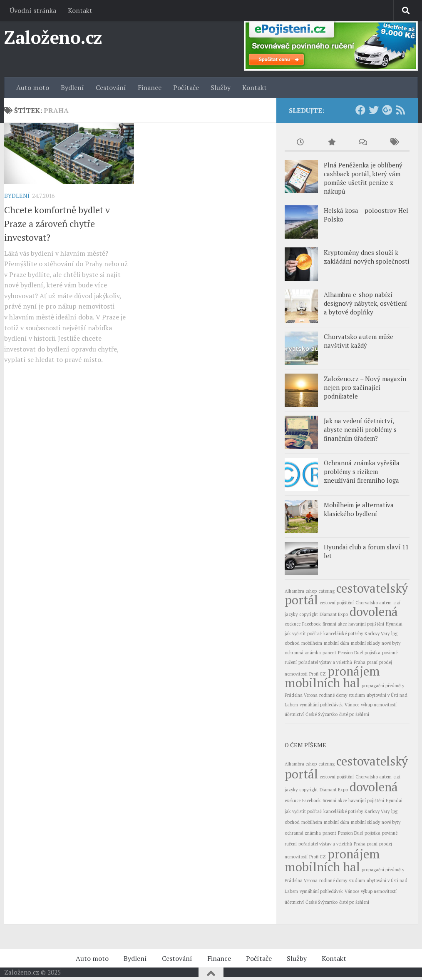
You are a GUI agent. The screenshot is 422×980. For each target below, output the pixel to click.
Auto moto (33, 87)
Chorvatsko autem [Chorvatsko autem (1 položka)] (374, 603)
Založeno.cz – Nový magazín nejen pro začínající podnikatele (365, 387)
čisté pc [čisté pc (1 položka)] (346, 714)
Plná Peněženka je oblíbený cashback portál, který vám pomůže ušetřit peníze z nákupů (363, 178)
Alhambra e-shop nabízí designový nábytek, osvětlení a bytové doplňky (365, 303)
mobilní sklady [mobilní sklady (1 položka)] (365, 643)
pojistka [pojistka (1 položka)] (372, 653)
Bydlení (72, 87)
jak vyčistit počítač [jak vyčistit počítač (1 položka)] (303, 633)
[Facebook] (360, 110)
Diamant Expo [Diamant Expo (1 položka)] (334, 614)
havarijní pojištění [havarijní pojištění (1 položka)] (366, 624)
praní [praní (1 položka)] (372, 662)
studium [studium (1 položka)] (357, 695)
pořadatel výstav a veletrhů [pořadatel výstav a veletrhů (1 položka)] (325, 662)
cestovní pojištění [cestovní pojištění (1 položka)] (337, 603)
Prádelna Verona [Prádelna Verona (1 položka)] (301, 695)
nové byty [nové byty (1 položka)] (391, 643)
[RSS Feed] (400, 110)
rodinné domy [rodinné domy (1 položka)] (333, 695)
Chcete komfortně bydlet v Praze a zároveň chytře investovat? (57, 223)
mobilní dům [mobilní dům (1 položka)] (336, 643)
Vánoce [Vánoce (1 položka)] (352, 705)
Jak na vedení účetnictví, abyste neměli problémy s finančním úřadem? (360, 429)
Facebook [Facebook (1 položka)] (312, 624)
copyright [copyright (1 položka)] (309, 614)
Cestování (111, 87)
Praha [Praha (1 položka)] (360, 662)
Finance (150, 87)
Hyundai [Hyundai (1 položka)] (394, 624)
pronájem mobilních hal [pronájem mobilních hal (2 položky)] (332, 677)
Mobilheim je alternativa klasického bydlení (359, 509)
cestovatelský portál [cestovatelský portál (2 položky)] (346, 594)
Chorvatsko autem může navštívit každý (359, 341)
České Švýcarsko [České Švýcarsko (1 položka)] (321, 714)
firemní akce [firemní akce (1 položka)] (335, 624)
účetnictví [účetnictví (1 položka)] (294, 714)
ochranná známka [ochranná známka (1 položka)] (303, 653)
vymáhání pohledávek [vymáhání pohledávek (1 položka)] (321, 705)
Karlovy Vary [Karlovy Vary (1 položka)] (377, 633)
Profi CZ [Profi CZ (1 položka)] (318, 674)
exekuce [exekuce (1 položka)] (293, 624)
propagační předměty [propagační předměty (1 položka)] (383, 686)
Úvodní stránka (33, 10)
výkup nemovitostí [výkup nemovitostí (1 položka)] (379, 705)
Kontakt (80, 10)
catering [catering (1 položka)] (326, 591)
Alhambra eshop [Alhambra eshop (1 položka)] (301, 591)
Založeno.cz (53, 37)
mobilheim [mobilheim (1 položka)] (312, 643)
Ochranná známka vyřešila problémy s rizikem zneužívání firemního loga (362, 471)
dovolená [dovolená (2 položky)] (374, 611)
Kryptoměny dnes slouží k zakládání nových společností (367, 257)
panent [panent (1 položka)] (329, 653)
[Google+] (387, 110)
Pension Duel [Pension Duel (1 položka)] (350, 653)
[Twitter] (374, 110)
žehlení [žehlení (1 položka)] (362, 714)
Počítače (186, 87)
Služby (221, 87)
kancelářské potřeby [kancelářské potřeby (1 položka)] (343, 633)
